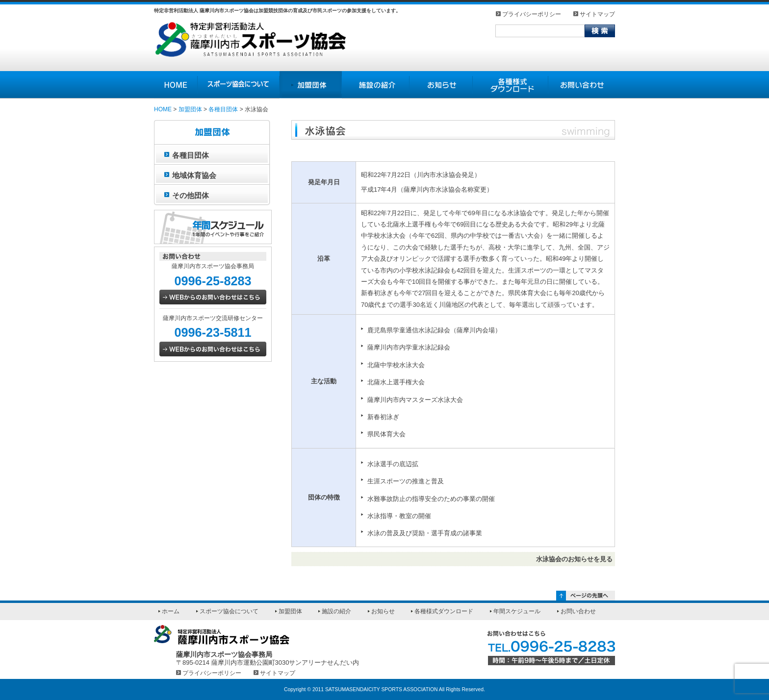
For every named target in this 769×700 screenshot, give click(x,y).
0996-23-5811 (213, 332)
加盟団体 (190, 109)
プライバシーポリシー (532, 14)
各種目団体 (223, 109)
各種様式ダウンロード (444, 611)
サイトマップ (597, 14)
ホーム (171, 611)
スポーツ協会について (229, 611)
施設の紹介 (336, 611)
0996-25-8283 (213, 281)
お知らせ (383, 611)
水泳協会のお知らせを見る (574, 559)
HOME (163, 109)
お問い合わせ (578, 611)
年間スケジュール (517, 611)
